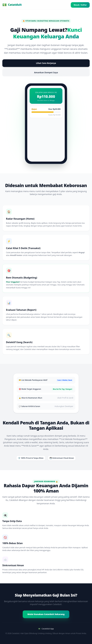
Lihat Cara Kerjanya (46, 63)
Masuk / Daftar (80, 5)
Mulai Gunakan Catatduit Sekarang (46, 614)
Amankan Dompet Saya (46, 72)
